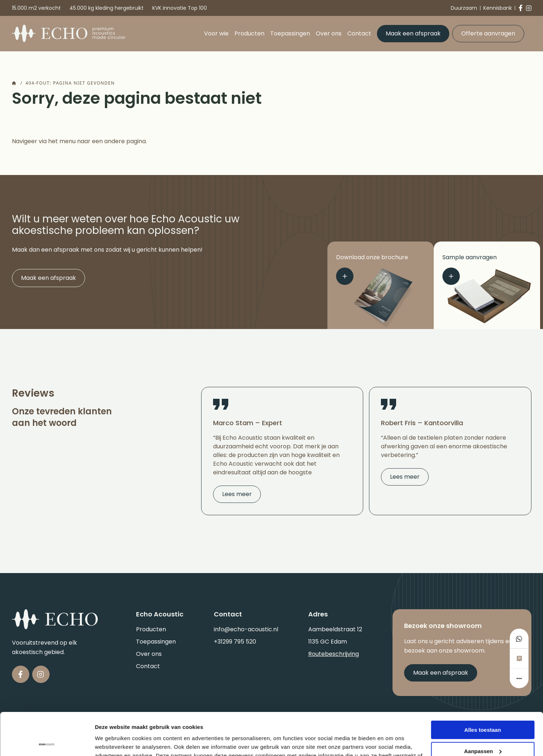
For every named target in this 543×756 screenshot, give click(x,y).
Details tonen (112, 742)
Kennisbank (498, 8)
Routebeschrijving (334, 654)
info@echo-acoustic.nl (246, 629)
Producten (249, 33)
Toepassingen (290, 33)
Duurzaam (464, 8)
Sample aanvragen (470, 269)
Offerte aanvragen (488, 33)
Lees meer (237, 494)
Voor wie (216, 33)
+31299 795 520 (235, 642)
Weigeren (482, 730)
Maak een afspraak (413, 33)
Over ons (329, 33)
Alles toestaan (483, 687)
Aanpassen (483, 708)
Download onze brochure (372, 269)
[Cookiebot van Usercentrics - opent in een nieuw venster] (47, 742)
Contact (359, 33)
